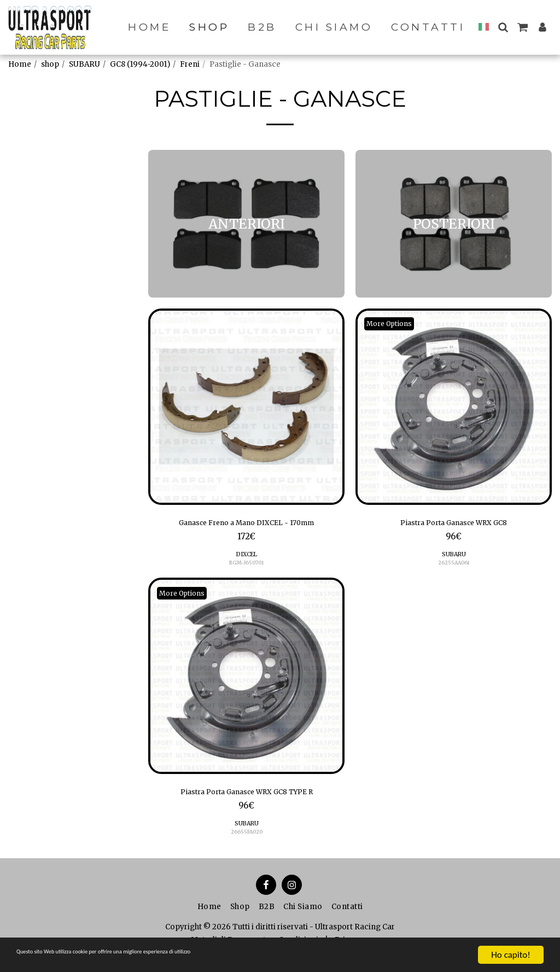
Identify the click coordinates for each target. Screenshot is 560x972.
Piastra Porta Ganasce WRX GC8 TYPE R (247, 798)
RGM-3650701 (247, 566)
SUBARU (84, 64)
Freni (190, 64)
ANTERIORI (42, 204)
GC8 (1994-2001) (140, 64)
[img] (246, 407)
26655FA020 (246, 839)
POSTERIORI (44, 219)
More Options (394, 324)
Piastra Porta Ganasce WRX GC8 (454, 525)
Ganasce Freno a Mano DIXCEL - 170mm (247, 525)
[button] (503, 27)
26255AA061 (454, 566)
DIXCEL (246, 558)
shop (50, 64)
